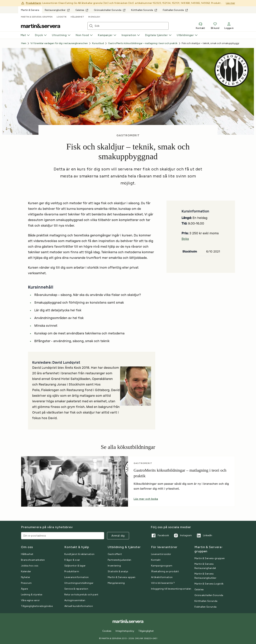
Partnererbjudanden (119, 560)
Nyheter (26, 577)
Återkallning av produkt (165, 571)
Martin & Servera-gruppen (37, 17)
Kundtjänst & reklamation (79, 554)
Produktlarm (33, 3)
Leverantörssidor (161, 554)
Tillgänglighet (146, 631)
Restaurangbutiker (57, 10)
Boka (185, 239)
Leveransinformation (77, 577)
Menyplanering (116, 583)
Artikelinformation (162, 577)
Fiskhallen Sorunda (175, 10)
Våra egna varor (30, 600)
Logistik (62, 17)
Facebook (160, 535)
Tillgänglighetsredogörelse (37, 606)
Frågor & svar (72, 560)
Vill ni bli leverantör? (163, 583)
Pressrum (26, 583)
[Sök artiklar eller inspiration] (131, 26)
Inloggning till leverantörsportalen (171, 589)
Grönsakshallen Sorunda (110, 10)
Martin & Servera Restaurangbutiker (205, 576)
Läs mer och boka (146, 499)
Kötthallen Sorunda (144, 10)
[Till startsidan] (41, 26)
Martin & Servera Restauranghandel (205, 566)
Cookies (107, 631)
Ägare (24, 589)
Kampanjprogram (162, 566)
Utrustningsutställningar (79, 583)
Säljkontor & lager (75, 566)
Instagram (182, 535)
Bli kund (215, 26)
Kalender (26, 571)
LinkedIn (204, 535)
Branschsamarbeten (33, 560)
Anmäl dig (118, 536)
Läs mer (230, 3)
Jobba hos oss (30, 566)
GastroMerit (115, 554)
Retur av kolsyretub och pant (81, 595)
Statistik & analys (118, 571)
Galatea (82, 10)
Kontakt (200, 26)
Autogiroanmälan (75, 600)
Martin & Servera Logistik (209, 584)
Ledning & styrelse (32, 595)
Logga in (229, 26)
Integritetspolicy (125, 631)
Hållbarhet (77, 17)
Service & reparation (76, 589)
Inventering (114, 566)
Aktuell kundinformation (79, 606)
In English (94, 17)
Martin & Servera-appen (122, 577)
